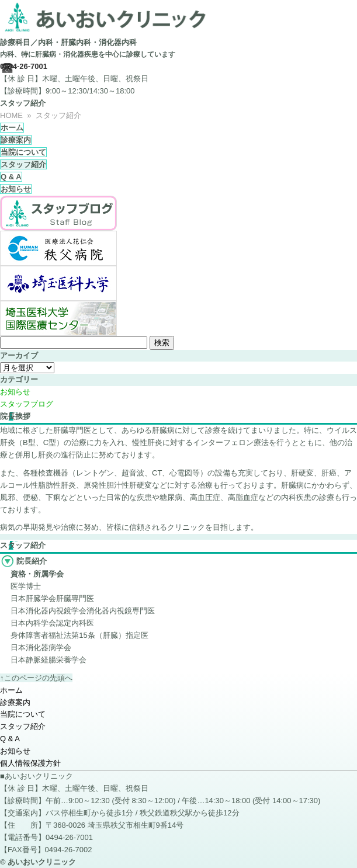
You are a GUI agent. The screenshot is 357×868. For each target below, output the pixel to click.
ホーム (12, 128)
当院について (23, 152)
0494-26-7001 (24, 66)
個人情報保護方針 (30, 763)
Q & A (11, 177)
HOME (11, 115)
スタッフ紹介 (23, 164)
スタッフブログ (27, 404)
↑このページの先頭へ (36, 678)
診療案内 (16, 140)
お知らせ (16, 189)
